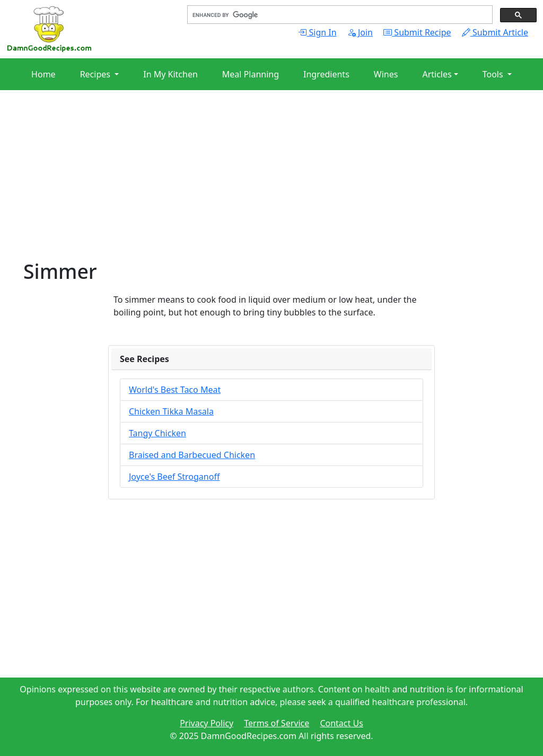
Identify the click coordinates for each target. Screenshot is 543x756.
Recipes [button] (96, 74)
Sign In (317, 32)
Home (43, 74)
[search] (339, 15)
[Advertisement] (271, 186)
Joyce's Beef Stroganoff (174, 477)
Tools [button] (494, 74)
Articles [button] (437, 74)
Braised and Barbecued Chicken (192, 455)
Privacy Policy (207, 723)
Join (360, 32)
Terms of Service (277, 723)
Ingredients (326, 74)
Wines (386, 74)
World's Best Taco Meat (175, 390)
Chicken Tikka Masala (171, 411)
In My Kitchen (170, 74)
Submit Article (495, 32)
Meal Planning (251, 74)
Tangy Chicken (157, 433)
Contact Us (341, 723)
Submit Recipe (417, 32)
